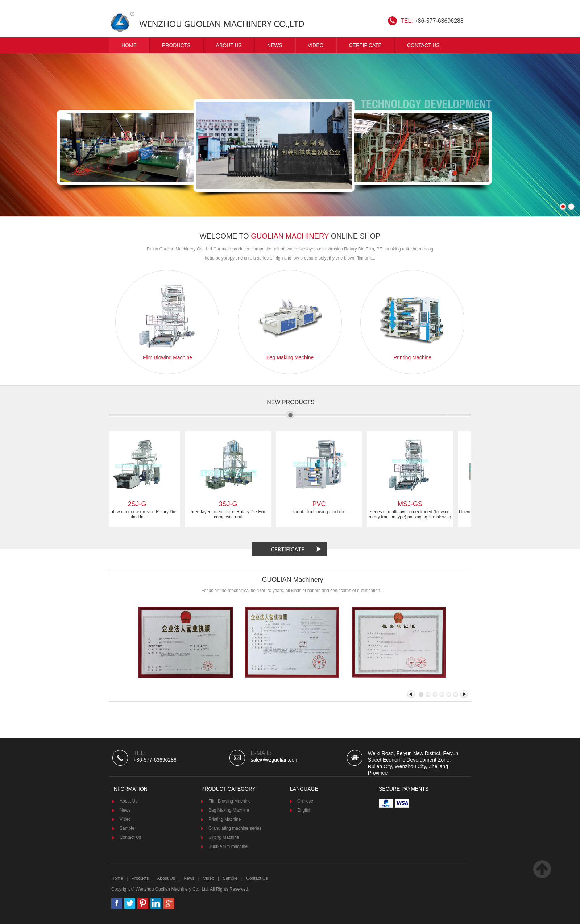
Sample (127, 828)
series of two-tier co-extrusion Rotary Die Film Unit (139, 514)
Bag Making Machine (229, 810)
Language (304, 789)
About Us (229, 45)
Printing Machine (225, 819)
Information (130, 789)
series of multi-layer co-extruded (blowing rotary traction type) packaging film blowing (412, 514)
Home (129, 45)
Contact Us (423, 45)
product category (228, 789)
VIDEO (316, 45)
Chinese (305, 801)
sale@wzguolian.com (275, 760)
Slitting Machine (224, 837)
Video (125, 819)
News (275, 45)
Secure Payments (404, 789)
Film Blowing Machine (230, 801)
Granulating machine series (235, 828)
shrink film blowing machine (321, 512)
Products (176, 45)
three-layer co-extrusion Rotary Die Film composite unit (230, 514)
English (304, 810)
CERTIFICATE (365, 45)
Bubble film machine (228, 846)
